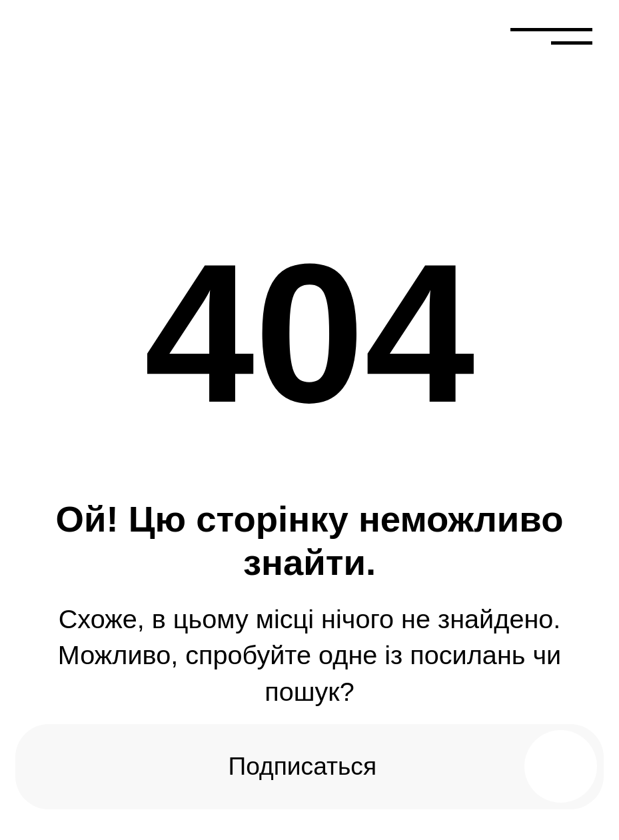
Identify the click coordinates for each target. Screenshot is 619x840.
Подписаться (302, 766)
